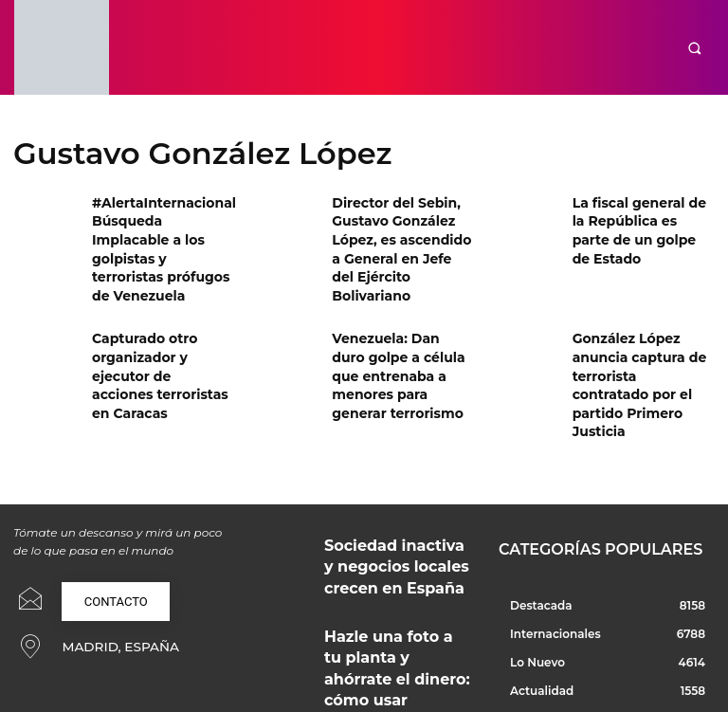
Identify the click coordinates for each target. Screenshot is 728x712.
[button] (694, 48)
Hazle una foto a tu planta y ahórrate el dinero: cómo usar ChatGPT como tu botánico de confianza (398, 566)
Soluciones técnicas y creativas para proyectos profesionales (383, 639)
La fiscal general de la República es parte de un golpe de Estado (637, 218)
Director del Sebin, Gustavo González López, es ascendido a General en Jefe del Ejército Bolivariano (397, 233)
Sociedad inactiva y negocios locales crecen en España (395, 485)
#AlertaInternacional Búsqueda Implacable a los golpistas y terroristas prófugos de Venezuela (162, 233)
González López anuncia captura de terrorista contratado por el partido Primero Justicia (638, 338)
